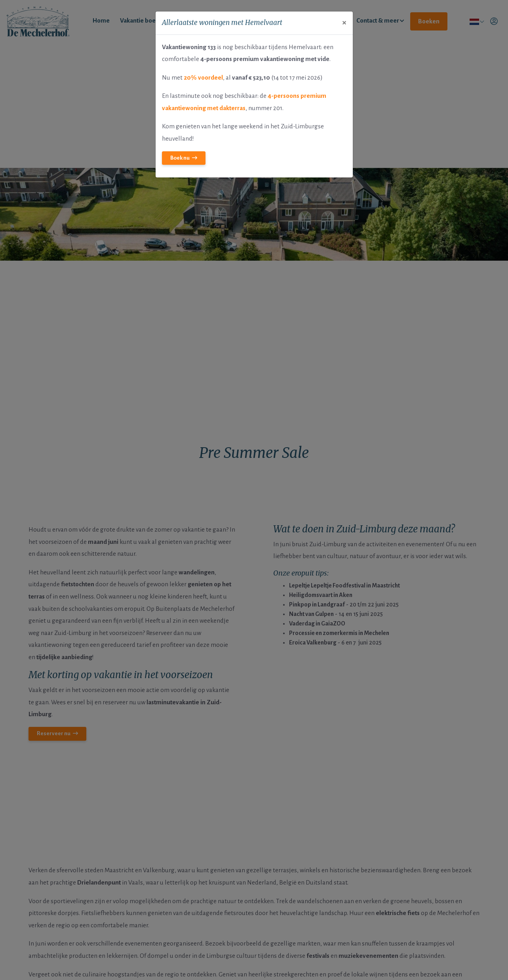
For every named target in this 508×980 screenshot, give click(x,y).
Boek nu (180, 158)
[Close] (344, 23)
